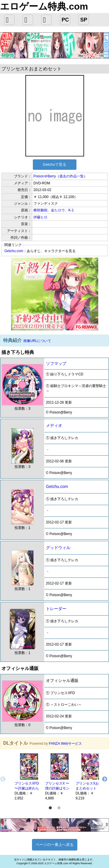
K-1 (71, 210)
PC (65, 20)
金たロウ (58, 210)
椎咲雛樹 (40, 210)
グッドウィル (58, 548)
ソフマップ (56, 363)
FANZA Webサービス (65, 744)
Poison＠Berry (45, 176)
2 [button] (59, 808)
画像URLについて (37, 341)
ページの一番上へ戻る (55, 845)
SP (84, 20)
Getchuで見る (54, 164)
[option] (27, 776)
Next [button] (105, 779)
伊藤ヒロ (40, 217)
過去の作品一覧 (72, 176)
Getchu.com (14, 251)
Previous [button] (3, 779)
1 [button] (50, 808)
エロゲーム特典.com (44, 6)
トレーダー (56, 609)
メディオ (54, 425)
